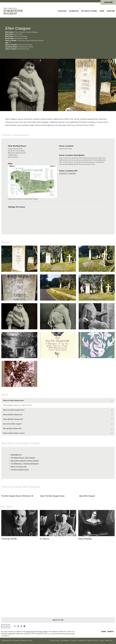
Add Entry (109, 640)
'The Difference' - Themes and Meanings (25, 464)
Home (104, 632)
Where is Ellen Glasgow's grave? (14, 433)
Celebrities (74, 11)
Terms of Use (30, 632)
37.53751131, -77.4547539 (67, 173)
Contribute (81, 640)
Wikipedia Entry (16, 455)
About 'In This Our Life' (19, 467)
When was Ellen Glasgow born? (14, 400)
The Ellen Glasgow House (20, 470)
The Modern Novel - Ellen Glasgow (23, 458)
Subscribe (108, 2)
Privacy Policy (43, 632)
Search (110, 632)
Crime (102, 11)
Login (102, 640)
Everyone (111, 11)
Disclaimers (65, 640)
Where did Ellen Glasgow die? (13, 419)
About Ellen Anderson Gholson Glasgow (25, 461)
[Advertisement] (58, 582)
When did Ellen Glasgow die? (13, 415)
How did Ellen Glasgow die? (12, 428)
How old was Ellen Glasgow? (13, 424)
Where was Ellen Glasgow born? (14, 410)
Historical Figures (89, 11)
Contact (73, 640)
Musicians (62, 11)
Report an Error (93, 640)
